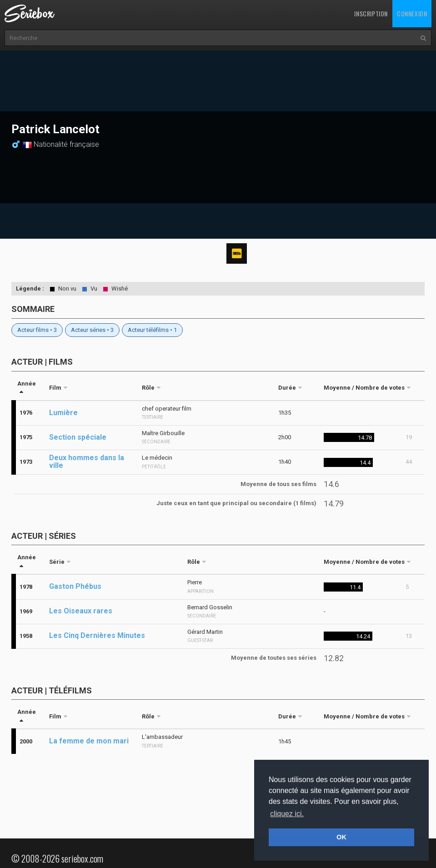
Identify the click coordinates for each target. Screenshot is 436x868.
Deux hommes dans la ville (87, 462)
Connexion (412, 13)
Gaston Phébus (75, 586)
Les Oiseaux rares (81, 611)
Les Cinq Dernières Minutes (97, 635)
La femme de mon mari (89, 741)
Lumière (63, 413)
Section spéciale (78, 437)
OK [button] (341, 837)
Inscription (371, 13)
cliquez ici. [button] (287, 814)
